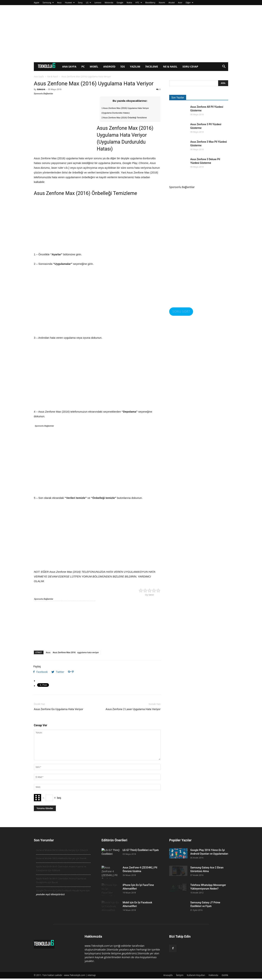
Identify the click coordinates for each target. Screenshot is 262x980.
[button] (224, 67)
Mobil (94, 67)
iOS (123, 67)
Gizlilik (225, 975)
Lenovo (98, 2)
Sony (80, 2)
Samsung (48, 2)
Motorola (109, 2)
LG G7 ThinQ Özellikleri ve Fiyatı (141, 850)
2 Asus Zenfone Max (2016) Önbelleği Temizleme (124, 118)
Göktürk (41, 89)
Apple (36, 2)
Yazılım (135, 67)
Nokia (129, 2)
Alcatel (172, 2)
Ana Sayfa (69, 67)
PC (83, 67)
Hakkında (214, 975)
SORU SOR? (181, 311)
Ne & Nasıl (170, 67)
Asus (59, 2)
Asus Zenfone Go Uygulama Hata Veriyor (58, 709)
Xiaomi (162, 2)
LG (88, 2)
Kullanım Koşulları (196, 975)
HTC (139, 2)
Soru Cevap (190, 67)
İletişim (180, 975)
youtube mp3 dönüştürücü (50, 894)
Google (120, 2)
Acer (180, 2)
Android (109, 67)
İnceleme (152, 67)
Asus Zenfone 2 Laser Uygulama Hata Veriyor (133, 709)
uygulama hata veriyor (88, 652)
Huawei (70, 2)
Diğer (189, 2)
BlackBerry (150, 2)
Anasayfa (168, 975)
